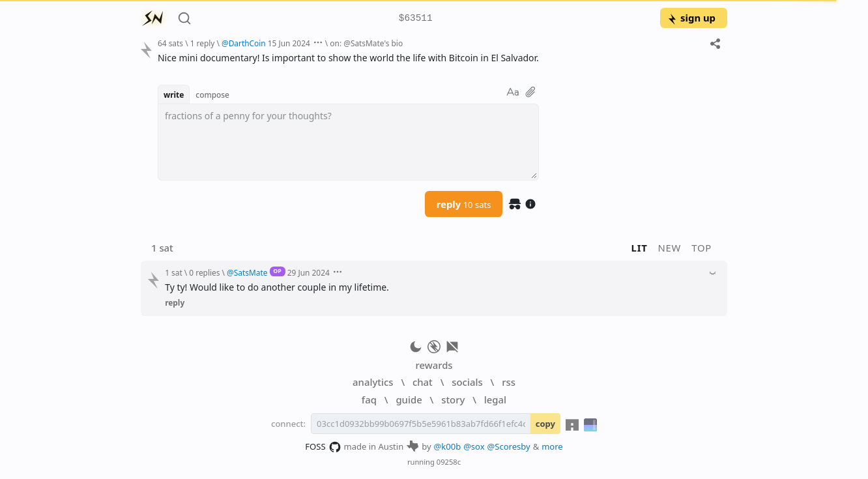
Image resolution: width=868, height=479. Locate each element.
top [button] (702, 248)
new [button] (670, 248)
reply (464, 204)
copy (545, 424)
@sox (474, 446)
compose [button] (212, 94)
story (453, 399)
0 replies (204, 272)
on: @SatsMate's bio (366, 43)
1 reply (203, 43)
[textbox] (438, 58)
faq (369, 399)
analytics (373, 382)
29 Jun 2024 (309, 272)
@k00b (448, 446)
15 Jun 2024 (289, 43)
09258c (449, 462)
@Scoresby (509, 446)
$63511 (416, 19)
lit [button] (640, 248)
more (552, 446)
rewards (434, 365)
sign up (691, 18)
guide (409, 399)
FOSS (323, 447)
